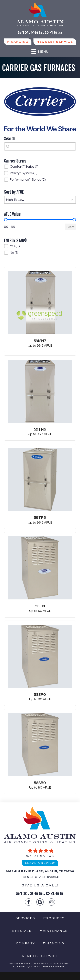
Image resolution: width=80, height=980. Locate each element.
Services (25, 918)
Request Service (40, 956)
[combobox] (40, 146)
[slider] (6, 220)
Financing (54, 943)
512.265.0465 (40, 893)
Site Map (19, 966)
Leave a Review (40, 863)
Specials (22, 931)
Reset (70, 227)
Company (25, 943)
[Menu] (40, 51)
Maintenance (54, 931)
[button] (40, 167)
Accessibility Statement (51, 964)
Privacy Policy (20, 964)
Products (54, 918)
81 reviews (44, 856)
